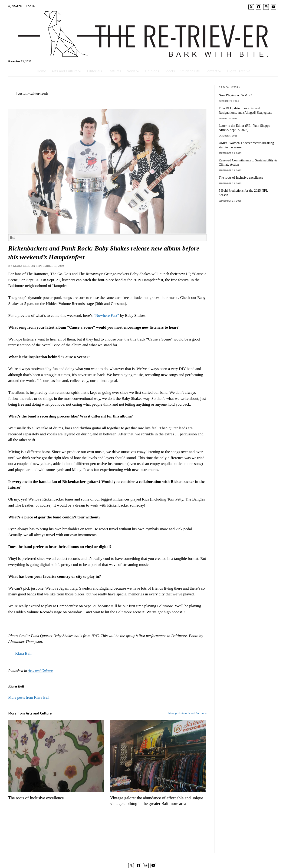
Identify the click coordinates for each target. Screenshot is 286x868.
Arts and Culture (64, 71)
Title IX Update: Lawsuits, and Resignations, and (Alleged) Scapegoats (245, 110)
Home (41, 71)
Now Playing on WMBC (235, 95)
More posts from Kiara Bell (29, 697)
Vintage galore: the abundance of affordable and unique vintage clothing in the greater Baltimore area (157, 801)
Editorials (94, 71)
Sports (170, 71)
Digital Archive (239, 71)
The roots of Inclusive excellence (36, 798)
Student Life (190, 71)
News (131, 71)
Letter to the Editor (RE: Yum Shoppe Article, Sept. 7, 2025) (244, 128)
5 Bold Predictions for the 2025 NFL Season (243, 193)
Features (114, 71)
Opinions (152, 71)
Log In (31, 6)
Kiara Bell (23, 653)
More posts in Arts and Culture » (187, 713)
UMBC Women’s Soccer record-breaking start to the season (246, 145)
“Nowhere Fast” (106, 315)
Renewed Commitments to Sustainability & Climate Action (248, 162)
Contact (211, 71)
